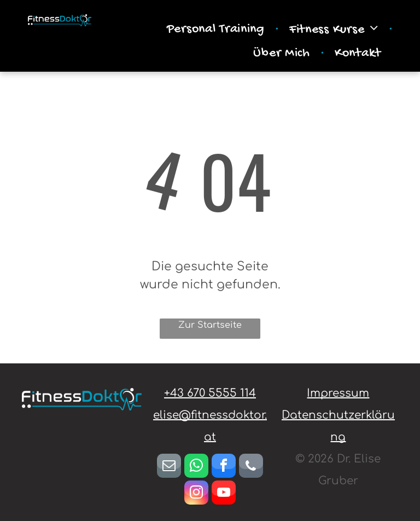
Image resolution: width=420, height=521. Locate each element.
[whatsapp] (196, 467)
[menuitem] (217, 30)
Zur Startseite (210, 325)
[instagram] (196, 494)
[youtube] (224, 494)
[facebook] (224, 467)
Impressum (338, 393)
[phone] (251, 467)
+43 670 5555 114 (210, 393)
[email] (169, 467)
